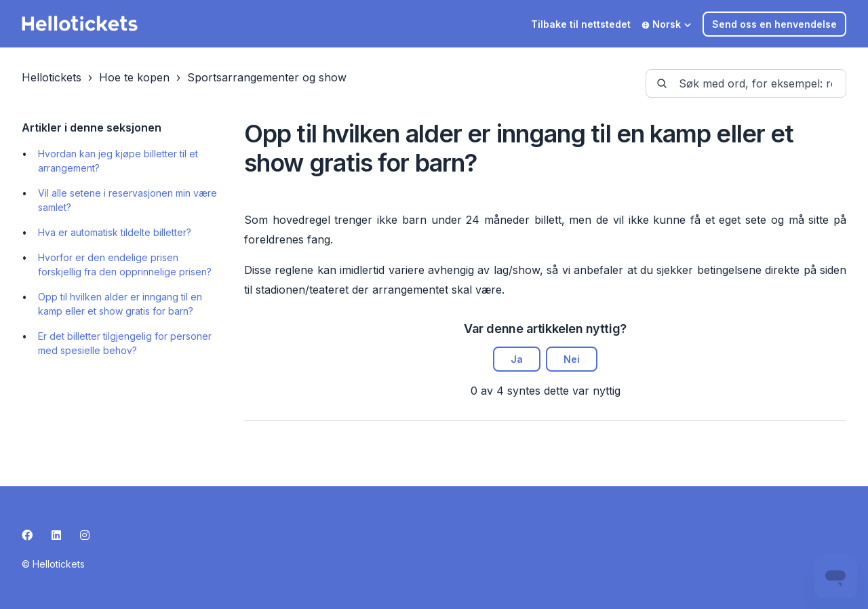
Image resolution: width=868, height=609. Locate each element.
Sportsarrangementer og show (267, 77)
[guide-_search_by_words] (746, 83)
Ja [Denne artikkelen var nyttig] (517, 359)
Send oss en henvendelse (774, 24)
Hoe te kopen (134, 77)
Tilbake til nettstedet (581, 24)
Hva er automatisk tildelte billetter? (115, 232)
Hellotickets (52, 77)
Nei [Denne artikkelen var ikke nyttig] (572, 359)
